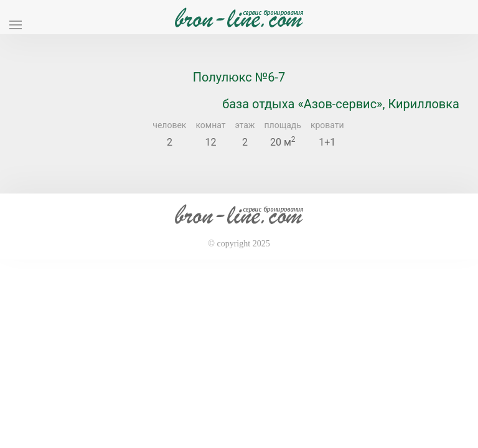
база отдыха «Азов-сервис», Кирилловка (341, 104)
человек (169, 125)
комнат (210, 125)
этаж (245, 125)
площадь (283, 125)
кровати (327, 125)
